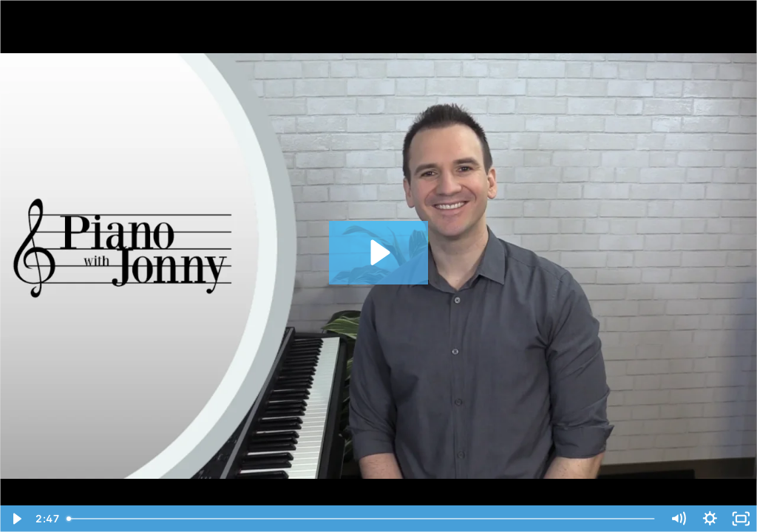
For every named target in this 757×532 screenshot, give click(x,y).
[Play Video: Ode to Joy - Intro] (378, 252)
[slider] (362, 519)
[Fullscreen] (741, 519)
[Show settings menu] (710, 519)
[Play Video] (16, 519)
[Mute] (678, 519)
